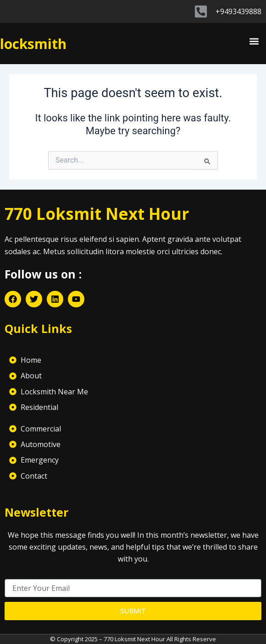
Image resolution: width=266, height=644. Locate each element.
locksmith (33, 44)
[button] (254, 41)
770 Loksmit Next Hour (97, 214)
